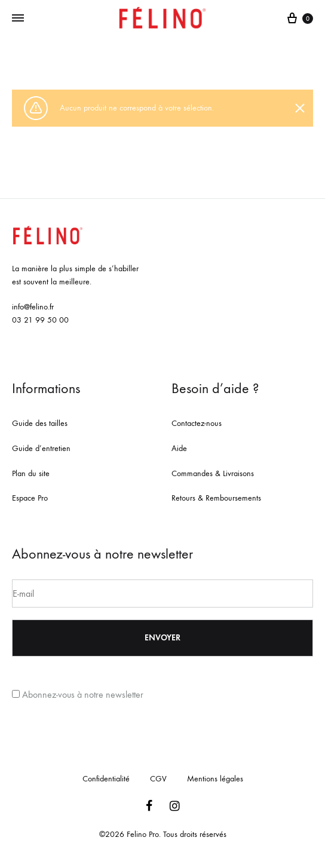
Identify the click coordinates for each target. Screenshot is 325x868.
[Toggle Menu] (18, 19)
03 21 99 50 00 (40, 320)
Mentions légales (215, 779)
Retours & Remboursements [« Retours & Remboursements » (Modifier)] (216, 498)
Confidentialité (106, 779)
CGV (158, 779)
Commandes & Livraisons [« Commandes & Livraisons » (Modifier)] (213, 473)
